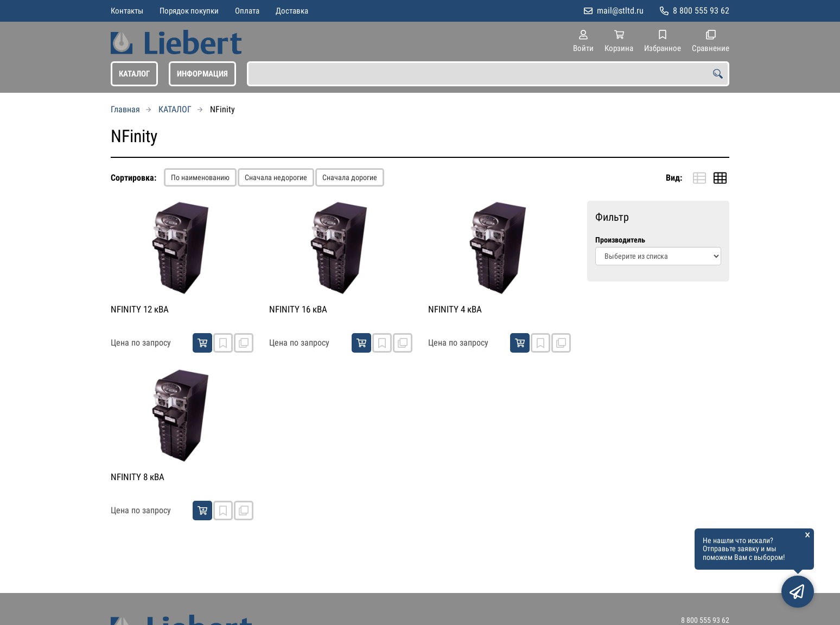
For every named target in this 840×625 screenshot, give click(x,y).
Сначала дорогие (350, 177)
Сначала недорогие (276, 177)
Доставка (292, 11)
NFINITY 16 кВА (298, 309)
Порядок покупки (189, 11)
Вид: (674, 178)
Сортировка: (133, 178)
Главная (125, 109)
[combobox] (488, 74)
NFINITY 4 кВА (455, 309)
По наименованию (200, 177)
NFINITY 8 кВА (138, 477)
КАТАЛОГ (134, 74)
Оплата (247, 11)
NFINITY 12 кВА (140, 309)
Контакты (127, 11)
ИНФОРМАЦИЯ (202, 74)
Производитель (620, 240)
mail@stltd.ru (620, 11)
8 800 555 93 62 (701, 11)
